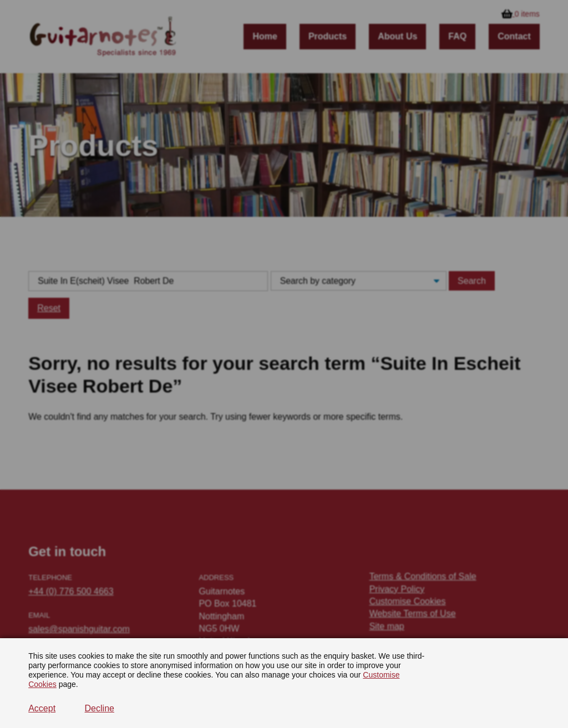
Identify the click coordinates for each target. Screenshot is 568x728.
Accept (42, 708)
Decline (100, 708)
